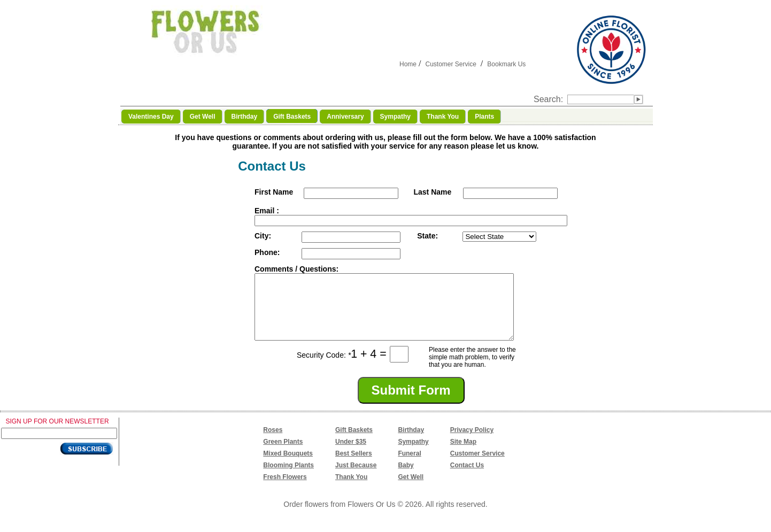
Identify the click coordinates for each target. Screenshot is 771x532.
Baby (406, 478)
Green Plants (283, 454)
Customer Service (450, 64)
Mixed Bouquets (288, 466)
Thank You (351, 490)
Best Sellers (354, 466)
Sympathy (413, 454)
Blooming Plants (288, 478)
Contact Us (467, 478)
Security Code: (324, 368)
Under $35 (351, 454)
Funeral (409, 466)
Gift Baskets (354, 443)
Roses (273, 443)
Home (408, 64)
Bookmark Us (506, 64)
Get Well (411, 490)
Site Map (463, 454)
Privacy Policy (472, 443)
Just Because (356, 478)
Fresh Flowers (285, 490)
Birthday (411, 443)
